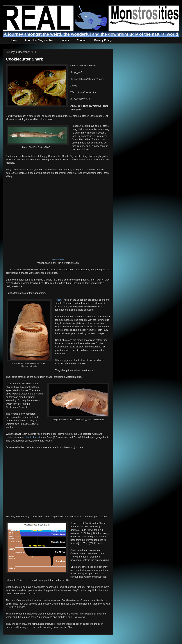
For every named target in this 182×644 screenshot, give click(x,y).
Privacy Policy (103, 40)
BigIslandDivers (58, 260)
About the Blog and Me (39, 40)
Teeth (58, 300)
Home (13, 40)
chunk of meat (32, 437)
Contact (82, 40)
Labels (65, 40)
